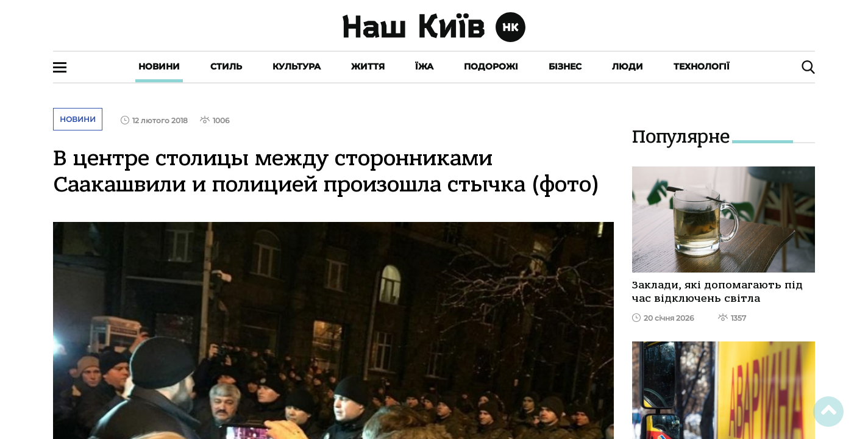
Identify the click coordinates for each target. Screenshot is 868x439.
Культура (297, 66)
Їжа (424, 66)
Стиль (226, 66)
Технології (702, 66)
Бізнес (565, 66)
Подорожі (491, 66)
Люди (628, 66)
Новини (159, 66)
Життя (368, 66)
